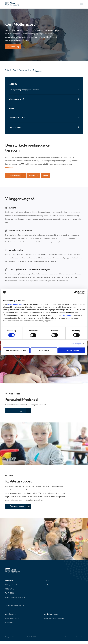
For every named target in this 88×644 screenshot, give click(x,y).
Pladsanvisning (13, 47)
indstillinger (68, 315)
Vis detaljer (76, 344)
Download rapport (14, 414)
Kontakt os (9, 625)
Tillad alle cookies (72, 350)
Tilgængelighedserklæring (14, 609)
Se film (45, 179)
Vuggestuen (32, 179)
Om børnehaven (50, 588)
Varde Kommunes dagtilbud (54, 621)
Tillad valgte (44, 350)
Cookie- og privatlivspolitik (74, 640)
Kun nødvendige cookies (16, 350)
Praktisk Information (13, 621)
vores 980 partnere (15, 304)
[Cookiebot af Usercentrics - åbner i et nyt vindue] (75, 292)
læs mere (9, 171)
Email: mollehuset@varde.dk (15, 600)
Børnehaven (12, 179)
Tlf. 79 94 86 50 (11, 596)
